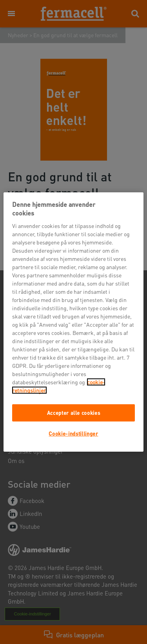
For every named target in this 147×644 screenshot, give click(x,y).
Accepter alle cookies (74, 413)
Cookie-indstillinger (73, 433)
